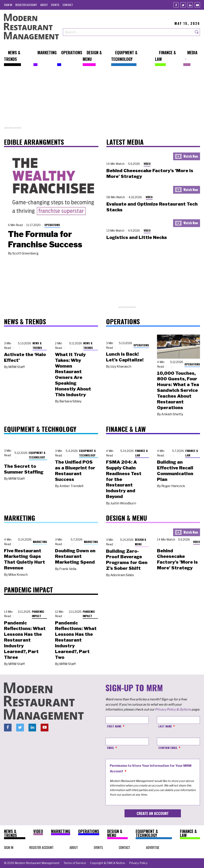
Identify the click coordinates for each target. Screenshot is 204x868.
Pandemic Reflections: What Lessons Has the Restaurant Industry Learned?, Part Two (76, 640)
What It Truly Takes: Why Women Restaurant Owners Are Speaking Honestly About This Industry (73, 375)
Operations (52, 225)
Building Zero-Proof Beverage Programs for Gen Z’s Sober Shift (127, 560)
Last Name (165, 726)
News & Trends (37, 345)
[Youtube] (197, 5)
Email (111, 748)
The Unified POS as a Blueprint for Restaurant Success (75, 471)
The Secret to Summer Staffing (24, 469)
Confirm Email (168, 748)
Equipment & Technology (37, 455)
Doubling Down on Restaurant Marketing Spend (75, 556)
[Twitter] (183, 5)
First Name (114, 726)
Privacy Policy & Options (173, 709)
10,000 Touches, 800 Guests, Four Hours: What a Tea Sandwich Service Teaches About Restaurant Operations (178, 390)
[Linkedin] (190, 5)
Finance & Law (141, 453)
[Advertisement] (102, 98)
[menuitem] (8, 5)
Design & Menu (141, 542)
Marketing (40, 542)
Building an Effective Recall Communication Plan (175, 471)
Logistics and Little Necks (137, 237)
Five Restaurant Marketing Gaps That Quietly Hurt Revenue (25, 559)
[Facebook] (176, 5)
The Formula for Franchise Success (45, 239)
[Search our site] (128, 32)
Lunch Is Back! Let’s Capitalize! (125, 357)
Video (147, 164)
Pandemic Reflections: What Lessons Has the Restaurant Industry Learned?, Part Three (25, 640)
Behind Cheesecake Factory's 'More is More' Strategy (177, 559)
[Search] (197, 32)
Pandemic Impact (38, 614)
